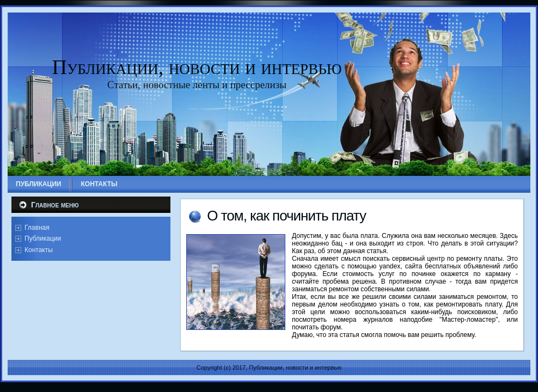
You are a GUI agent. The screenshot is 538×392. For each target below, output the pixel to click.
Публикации (43, 238)
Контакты (39, 250)
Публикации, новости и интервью (197, 67)
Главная (37, 228)
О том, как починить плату (286, 216)
